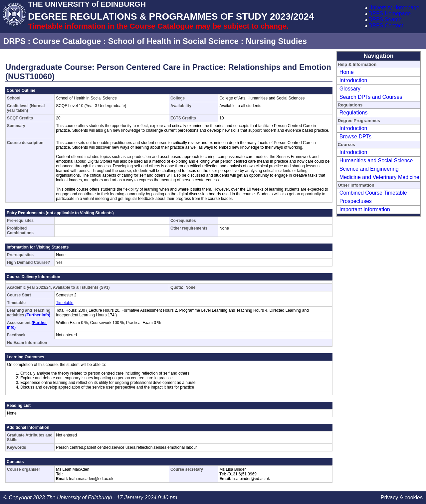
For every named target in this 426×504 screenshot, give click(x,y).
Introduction (353, 80)
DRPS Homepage (390, 13)
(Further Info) (38, 315)
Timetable (65, 303)
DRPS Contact (386, 25)
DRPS (14, 41)
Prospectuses (356, 201)
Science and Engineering (369, 169)
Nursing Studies (276, 41)
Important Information (365, 209)
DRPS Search (385, 19)
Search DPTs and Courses (371, 97)
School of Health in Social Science (173, 41)
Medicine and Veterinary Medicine (379, 177)
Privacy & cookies (402, 498)
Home (347, 72)
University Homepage (394, 7)
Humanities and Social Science (376, 161)
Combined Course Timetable (373, 193)
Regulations (354, 113)
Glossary (350, 89)
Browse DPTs (355, 137)
